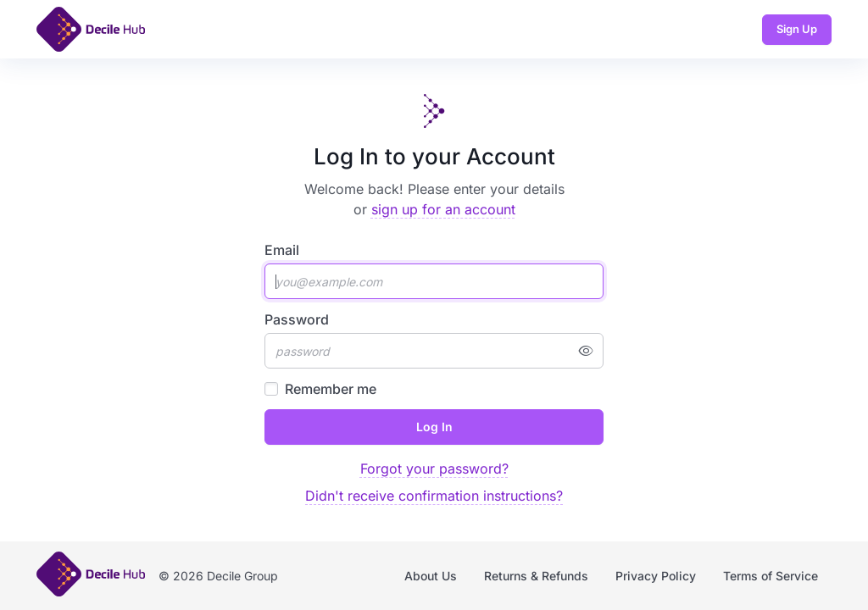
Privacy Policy (656, 576)
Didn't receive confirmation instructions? (434, 496)
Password (297, 319)
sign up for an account (443, 209)
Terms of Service (771, 576)
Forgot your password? (434, 469)
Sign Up (797, 29)
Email (282, 250)
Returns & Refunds (536, 576)
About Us (431, 576)
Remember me (331, 389)
